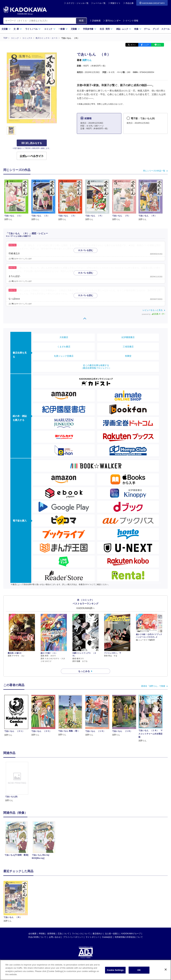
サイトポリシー (93, 934)
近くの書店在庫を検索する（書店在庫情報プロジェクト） (96, 367)
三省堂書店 (128, 347)
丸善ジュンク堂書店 (64, 356)
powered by (154, 314)
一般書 (63, 29)
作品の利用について (37, 934)
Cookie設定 (107, 934)
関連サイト (116, 3)
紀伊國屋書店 (128, 337)
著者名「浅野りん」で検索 (153, 683)
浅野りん (87, 60)
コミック (50, 29)
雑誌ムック (124, 29)
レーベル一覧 (100, 3)
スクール (165, 29)
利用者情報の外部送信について (129, 934)
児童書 (75, 29)
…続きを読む (90, 249)
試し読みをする (32, 143)
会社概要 (32, 931)
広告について (64, 931)
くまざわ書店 (64, 347)
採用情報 (51, 931)
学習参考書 (90, 29)
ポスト (133, 45)
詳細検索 (95, 21)
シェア (146, 45)
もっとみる (84, 668)
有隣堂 (128, 356)
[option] (17, 779)
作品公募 (130, 3)
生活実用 (106, 29)
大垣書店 (64, 337)
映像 (138, 29)
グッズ (156, 29)
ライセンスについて (81, 931)
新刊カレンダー (112, 21)
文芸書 (6, 29)
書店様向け (98, 931)
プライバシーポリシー (73, 934)
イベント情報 (131, 21)
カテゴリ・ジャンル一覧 (77, 3)
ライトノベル (33, 29)
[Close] (166, 970)
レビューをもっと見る (153, 310)
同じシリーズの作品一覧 (154, 171)
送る (159, 45)
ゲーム (147, 29)
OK (139, 971)
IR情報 (42, 931)
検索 (81, 21)
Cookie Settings (115, 971)
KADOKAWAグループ (131, 931)
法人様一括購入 (112, 931)
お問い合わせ (55, 934)
